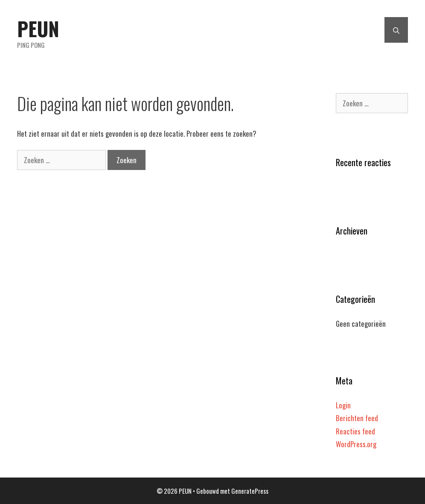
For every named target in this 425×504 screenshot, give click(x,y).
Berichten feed (357, 418)
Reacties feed (355, 431)
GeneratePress (250, 491)
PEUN (38, 28)
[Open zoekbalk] (396, 30)
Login (343, 405)
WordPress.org (356, 444)
